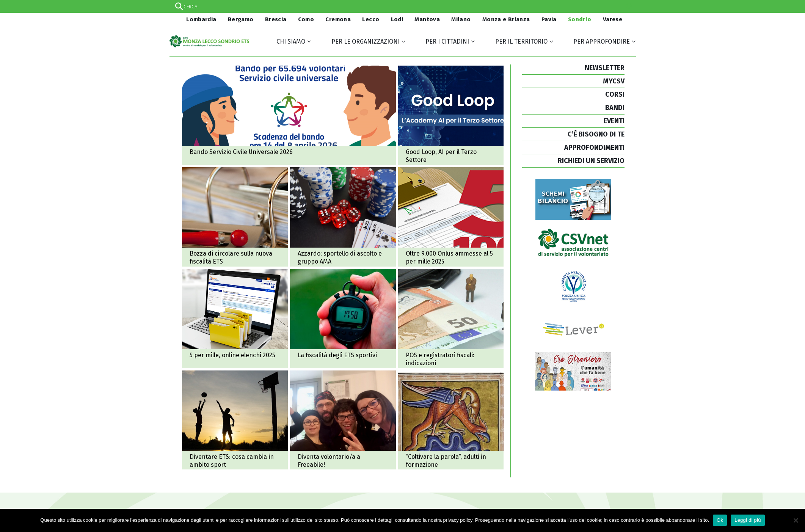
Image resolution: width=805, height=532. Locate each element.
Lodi (397, 19)
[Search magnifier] (629, 6)
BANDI (615, 108)
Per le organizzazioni (366, 42)
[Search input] (402, 6)
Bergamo (241, 19)
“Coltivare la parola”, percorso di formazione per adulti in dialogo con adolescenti (451, 420)
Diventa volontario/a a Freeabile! (343, 420)
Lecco (371, 19)
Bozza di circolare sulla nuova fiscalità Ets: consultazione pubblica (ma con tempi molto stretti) (235, 217)
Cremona (338, 19)
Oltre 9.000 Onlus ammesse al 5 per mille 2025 (451, 217)
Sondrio (580, 19)
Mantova (427, 19)
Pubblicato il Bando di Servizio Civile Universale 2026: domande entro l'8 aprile (289, 115)
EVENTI (614, 121)
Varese (613, 19)
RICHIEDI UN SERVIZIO (591, 161)
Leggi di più (748, 520)
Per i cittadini (447, 42)
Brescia (276, 19)
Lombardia (201, 19)
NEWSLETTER (605, 68)
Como (306, 19)
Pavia (549, 19)
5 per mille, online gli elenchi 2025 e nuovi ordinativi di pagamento (235, 319)
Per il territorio (521, 42)
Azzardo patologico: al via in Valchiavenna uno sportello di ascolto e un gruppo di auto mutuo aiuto (343, 217)
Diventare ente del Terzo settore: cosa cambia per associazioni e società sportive (235, 420)
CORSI (615, 94)
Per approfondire (602, 42)
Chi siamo (291, 42)
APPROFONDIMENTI (594, 148)
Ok (720, 520)
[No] (796, 520)
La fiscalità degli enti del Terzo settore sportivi (343, 319)
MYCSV (614, 81)
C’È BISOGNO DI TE (596, 134)
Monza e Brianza (506, 19)
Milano (461, 19)
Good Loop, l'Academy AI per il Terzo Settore (451, 115)
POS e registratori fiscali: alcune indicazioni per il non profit (451, 319)
